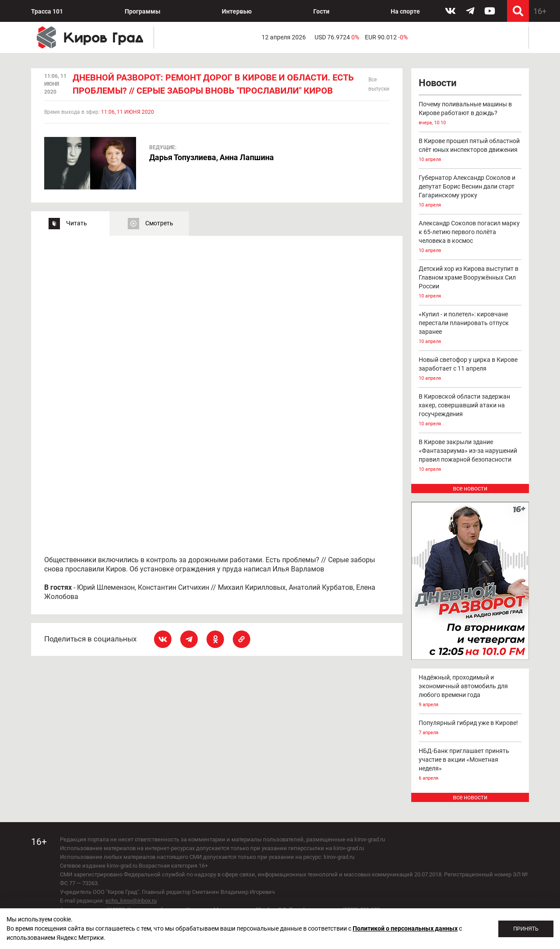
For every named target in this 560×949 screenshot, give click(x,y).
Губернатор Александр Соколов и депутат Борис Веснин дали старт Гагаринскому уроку (470, 192)
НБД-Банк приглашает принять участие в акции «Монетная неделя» (470, 765)
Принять (526, 929)
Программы (143, 11)
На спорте (405, 11)
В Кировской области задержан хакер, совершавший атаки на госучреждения (470, 411)
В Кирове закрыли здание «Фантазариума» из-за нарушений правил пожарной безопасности (470, 456)
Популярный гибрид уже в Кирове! (470, 728)
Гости (321, 11)
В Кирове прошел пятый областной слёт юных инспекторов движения (470, 151)
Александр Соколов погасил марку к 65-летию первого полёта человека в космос (470, 237)
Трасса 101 (47, 11)
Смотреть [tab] (159, 223)
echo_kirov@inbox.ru (131, 901)
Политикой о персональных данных (405, 928)
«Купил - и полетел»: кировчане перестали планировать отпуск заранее (470, 328)
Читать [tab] (77, 223)
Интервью (237, 11)
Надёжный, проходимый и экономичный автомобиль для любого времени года (470, 692)
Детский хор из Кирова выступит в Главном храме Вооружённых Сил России (470, 283)
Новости (437, 83)
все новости (470, 488)
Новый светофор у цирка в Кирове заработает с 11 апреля (470, 369)
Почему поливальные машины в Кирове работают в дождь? (470, 114)
